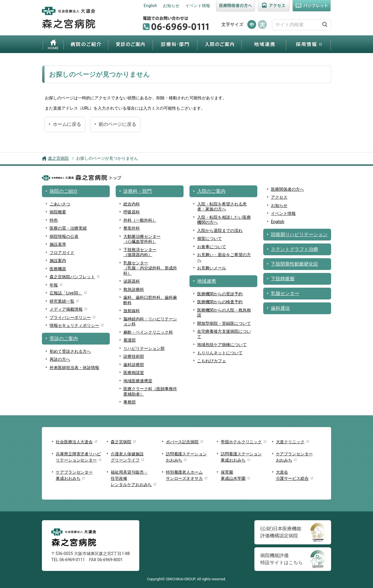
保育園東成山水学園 (233, 475)
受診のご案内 (130, 44)
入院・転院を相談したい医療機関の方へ (224, 220)
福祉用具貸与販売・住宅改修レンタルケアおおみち (131, 478)
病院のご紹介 (86, 44)
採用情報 (308, 44)
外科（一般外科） (140, 220)
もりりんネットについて (220, 353)
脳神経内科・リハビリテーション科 (150, 322)
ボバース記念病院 (182, 442)
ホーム (53, 44)
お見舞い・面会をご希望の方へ (224, 257)
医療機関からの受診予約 (220, 294)
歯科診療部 (134, 365)
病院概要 (58, 212)
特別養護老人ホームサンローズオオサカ (184, 475)
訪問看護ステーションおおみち (186, 457)
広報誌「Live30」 (66, 293)
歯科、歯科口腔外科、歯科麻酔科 (150, 300)
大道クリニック (290, 442)
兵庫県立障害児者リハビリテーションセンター (78, 457)
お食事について (212, 247)
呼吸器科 (132, 212)
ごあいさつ (60, 204)
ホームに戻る (67, 124)
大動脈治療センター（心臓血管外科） (142, 239)
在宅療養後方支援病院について (224, 334)
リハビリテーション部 (144, 348)
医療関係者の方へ (235, 6)
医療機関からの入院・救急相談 (224, 313)
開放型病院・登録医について (224, 323)
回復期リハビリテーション (299, 234)
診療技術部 (134, 356)
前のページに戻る (117, 124)
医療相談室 (134, 373)
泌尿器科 (132, 281)
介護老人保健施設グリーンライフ (127, 457)
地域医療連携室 (138, 381)
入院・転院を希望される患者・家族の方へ (222, 207)
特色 (54, 220)
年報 (54, 285)
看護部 (130, 340)
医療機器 (58, 269)
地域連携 (264, 44)
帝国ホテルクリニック (241, 442)
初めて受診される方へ (70, 351)
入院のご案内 (219, 44)
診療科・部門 (175, 44)
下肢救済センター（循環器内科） (140, 252)
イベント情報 (198, 6)
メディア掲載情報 (66, 309)
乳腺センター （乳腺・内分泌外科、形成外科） (150, 268)
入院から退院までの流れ (220, 230)
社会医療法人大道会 (74, 442)
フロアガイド (62, 253)
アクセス (274, 6)
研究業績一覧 (62, 301)
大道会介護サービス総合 (292, 475)
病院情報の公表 (64, 236)
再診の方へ (60, 359)
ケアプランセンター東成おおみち (74, 475)
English (150, 6)
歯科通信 (280, 308)
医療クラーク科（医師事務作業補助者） (150, 391)
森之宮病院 (58, 158)
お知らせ (171, 6)
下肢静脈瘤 (283, 279)
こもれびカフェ (212, 361)
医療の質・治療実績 (68, 228)
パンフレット (312, 6)
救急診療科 (134, 289)
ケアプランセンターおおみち (294, 457)
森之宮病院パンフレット (72, 277)
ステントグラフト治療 (295, 249)
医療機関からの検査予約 (220, 302)
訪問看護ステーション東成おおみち (241, 457)
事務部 (130, 402)
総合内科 (132, 204)
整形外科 (132, 228)
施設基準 (58, 244)
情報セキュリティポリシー (74, 325)
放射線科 (132, 311)
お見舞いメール (212, 268)
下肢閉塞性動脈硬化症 (295, 264)
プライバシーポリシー (70, 317)
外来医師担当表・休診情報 (74, 368)
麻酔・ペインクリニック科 (148, 332)
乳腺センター (285, 293)
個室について (210, 238)
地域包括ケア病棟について (222, 345)
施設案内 (58, 261)
